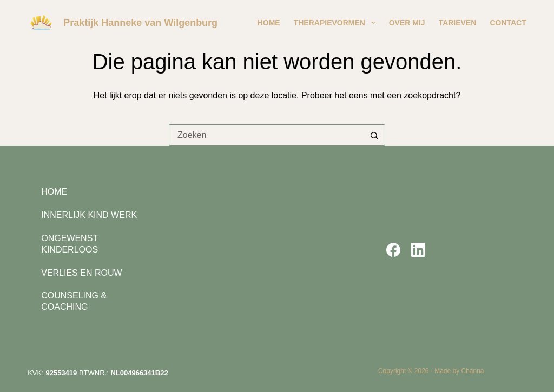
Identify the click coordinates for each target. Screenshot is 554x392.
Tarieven (458, 23)
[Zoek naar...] (266, 135)
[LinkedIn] (418, 250)
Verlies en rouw (81, 273)
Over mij (407, 23)
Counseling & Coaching (74, 301)
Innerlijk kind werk (89, 215)
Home (269, 23)
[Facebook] (393, 250)
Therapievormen (337, 23)
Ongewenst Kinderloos (70, 244)
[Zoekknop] (374, 135)
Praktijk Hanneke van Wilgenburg (140, 23)
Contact (508, 23)
